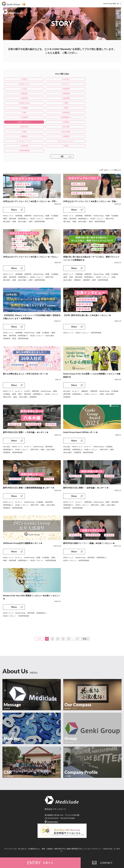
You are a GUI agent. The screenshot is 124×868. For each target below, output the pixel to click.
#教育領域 (37, 374)
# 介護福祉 (22, 99)
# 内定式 (22, 79)
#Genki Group (40, 195)
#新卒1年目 (7, 201)
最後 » (86, 625)
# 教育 (59, 99)
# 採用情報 (59, 89)
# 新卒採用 (22, 104)
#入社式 (28, 374)
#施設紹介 (86, 374)
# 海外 (96, 99)
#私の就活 (17, 201)
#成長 (25, 201)
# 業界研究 (96, 89)
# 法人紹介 (59, 79)
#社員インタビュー (48, 198)
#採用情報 (20, 195)
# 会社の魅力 (96, 114)
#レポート (20, 374)
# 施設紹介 (22, 89)
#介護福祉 (7, 198)
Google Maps (52, 808)
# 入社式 (59, 84)
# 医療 (96, 94)
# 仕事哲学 (59, 109)
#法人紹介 (67, 374)
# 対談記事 (59, 124)
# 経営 (96, 124)
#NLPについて (9, 195)
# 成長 (59, 114)
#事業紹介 (101, 259)
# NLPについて (96, 79)
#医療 (50, 195)
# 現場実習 (59, 119)
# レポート (22, 84)
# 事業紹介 (22, 119)
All (62, 135)
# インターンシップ (96, 119)
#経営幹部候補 (52, 201)
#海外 (81, 256)
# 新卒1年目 (96, 109)
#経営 (43, 201)
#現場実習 (110, 259)
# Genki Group (59, 94)
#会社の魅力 (34, 201)
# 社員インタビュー (22, 109)
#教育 (15, 198)
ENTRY (40, 862)
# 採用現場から (96, 104)
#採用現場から (34, 198)
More (14, 188)
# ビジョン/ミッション (22, 124)
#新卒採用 (23, 198)
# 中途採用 (59, 104)
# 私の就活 (22, 114)
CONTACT (102, 862)
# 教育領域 (96, 84)
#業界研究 (29, 195)
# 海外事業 (22, 94)
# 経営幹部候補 (22, 129)
